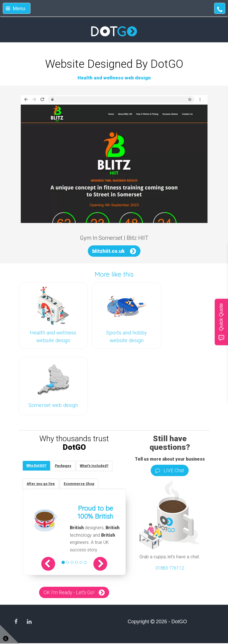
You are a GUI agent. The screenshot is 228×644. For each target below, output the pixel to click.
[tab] (37, 466)
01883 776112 (170, 568)
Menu (16, 9)
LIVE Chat (170, 470)
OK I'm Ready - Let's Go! (69, 593)
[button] (50, 565)
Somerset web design (53, 405)
